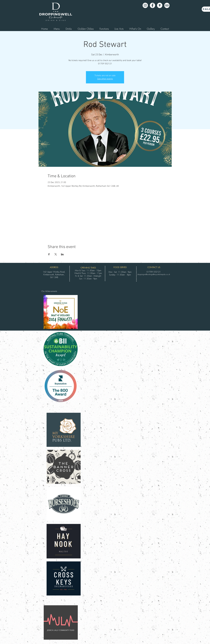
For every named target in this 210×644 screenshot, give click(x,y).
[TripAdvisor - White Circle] (167, 5)
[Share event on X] (56, 254)
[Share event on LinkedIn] (62, 254)
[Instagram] (145, 5)
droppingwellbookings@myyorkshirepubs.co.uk (154, 274)
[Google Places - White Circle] (160, 5)
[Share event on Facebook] (49, 254)
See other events (105, 79)
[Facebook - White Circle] (152, 5)
